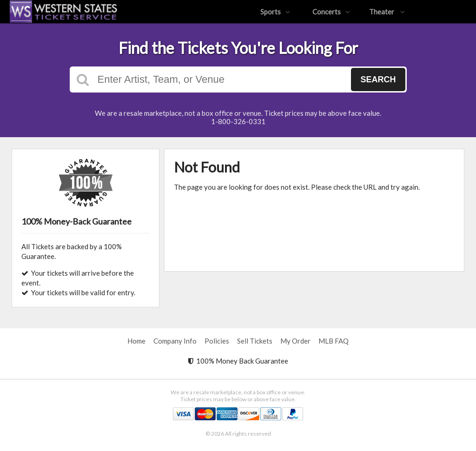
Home (136, 341)
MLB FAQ (334, 341)
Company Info (175, 341)
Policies (217, 341)
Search (378, 80)
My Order (295, 341)
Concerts (331, 12)
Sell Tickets (255, 341)
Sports (275, 12)
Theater (387, 12)
